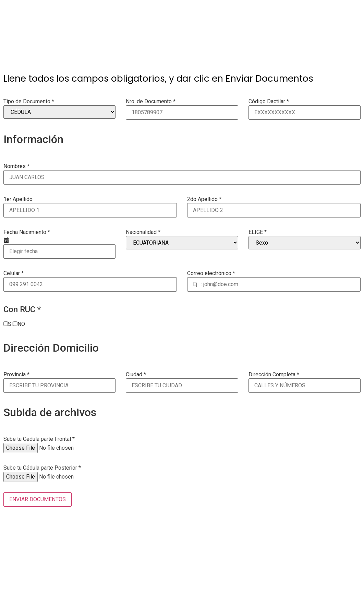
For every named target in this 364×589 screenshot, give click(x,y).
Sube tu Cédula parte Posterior (42, 468)
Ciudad (136, 375)
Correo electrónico (211, 273)
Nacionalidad (143, 232)
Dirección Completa (274, 375)
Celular (14, 273)
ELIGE (258, 232)
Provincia (16, 375)
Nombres (16, 166)
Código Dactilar (269, 102)
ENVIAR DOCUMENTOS (38, 499)
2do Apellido (204, 199)
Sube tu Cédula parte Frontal (39, 439)
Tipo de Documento (29, 102)
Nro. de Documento (151, 102)
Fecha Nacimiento (27, 232)
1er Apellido (18, 199)
